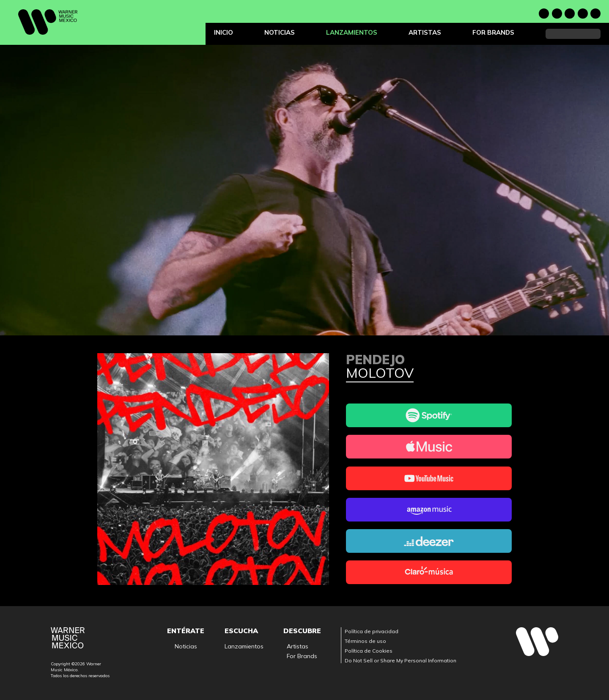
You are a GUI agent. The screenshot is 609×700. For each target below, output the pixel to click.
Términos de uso (365, 641)
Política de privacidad (372, 631)
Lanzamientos (352, 32)
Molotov (380, 373)
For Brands (493, 32)
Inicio (224, 32)
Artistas (425, 32)
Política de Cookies (369, 651)
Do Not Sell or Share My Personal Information (401, 660)
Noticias (280, 32)
